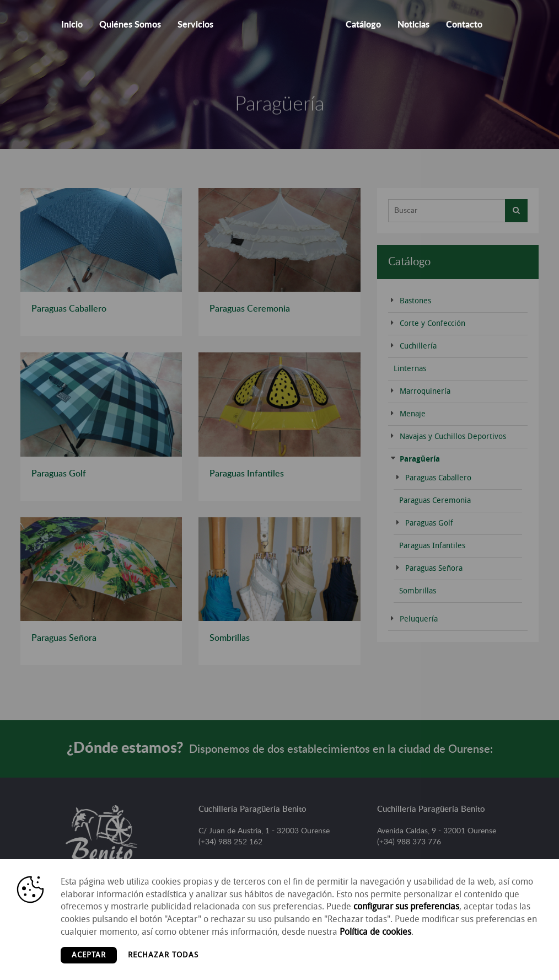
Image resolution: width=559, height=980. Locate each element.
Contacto (464, 25)
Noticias (413, 25)
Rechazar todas (163, 955)
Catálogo (363, 25)
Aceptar (89, 955)
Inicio (72, 25)
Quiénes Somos (130, 25)
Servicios (195, 25)
